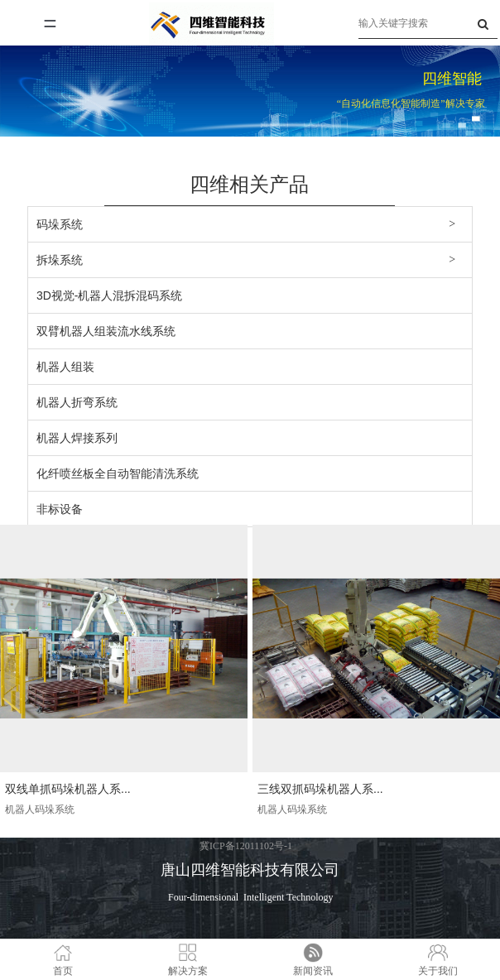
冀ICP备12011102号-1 (246, 846)
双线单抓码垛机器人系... (68, 789)
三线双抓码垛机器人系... (320, 789)
